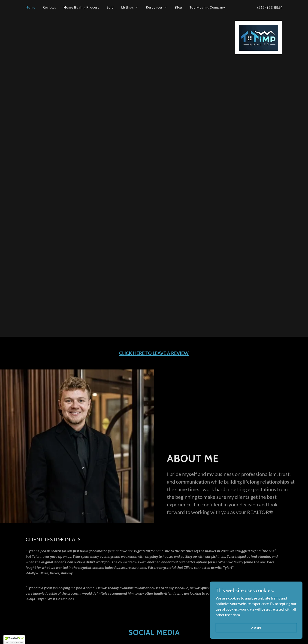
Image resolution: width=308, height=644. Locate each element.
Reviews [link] (49, 7)
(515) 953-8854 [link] (270, 7)
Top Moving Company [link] (207, 7)
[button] (130, 7)
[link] (258, 37)
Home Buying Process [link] (81, 7)
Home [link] (30, 7)
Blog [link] (178, 7)
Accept (256, 628)
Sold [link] (110, 7)
